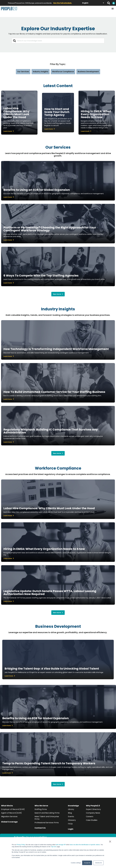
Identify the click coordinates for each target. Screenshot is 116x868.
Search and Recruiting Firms (47, 813)
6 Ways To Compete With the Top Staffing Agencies (41, 276)
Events (71, 816)
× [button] (110, 841)
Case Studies (92, 820)
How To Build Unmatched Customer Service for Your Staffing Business (54, 392)
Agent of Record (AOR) (11, 813)
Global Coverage (9, 822)
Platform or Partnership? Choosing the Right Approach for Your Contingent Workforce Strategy (50, 229)
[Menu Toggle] (113, 9)
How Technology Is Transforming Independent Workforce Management (56, 349)
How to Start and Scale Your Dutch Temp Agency (57, 112)
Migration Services (9, 816)
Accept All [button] (87, 863)
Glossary (72, 820)
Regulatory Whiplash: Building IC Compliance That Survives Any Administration (51, 431)
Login (71, 829)
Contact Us (40, 828)
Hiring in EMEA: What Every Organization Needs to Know (96, 114)
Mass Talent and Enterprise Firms (47, 818)
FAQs (70, 824)
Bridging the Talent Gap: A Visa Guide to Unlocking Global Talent (52, 669)
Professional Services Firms (47, 823)
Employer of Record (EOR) (13, 809)
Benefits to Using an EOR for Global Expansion (37, 190)
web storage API (61, 845)
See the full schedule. (63, 3)
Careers (90, 816)
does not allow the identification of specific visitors (85, 845)
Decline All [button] (98, 863)
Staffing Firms (41, 809)
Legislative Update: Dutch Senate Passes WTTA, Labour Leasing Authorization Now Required (50, 593)
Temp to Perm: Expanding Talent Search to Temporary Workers (49, 763)
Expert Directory (93, 809)
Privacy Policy (21, 845)
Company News (93, 813)
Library (71, 809)
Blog (70, 813)
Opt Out (54, 847)
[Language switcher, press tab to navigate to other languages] (93, 3)
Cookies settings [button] (76, 863)
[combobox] (58, 41)
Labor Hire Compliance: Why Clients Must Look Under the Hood (16, 113)
